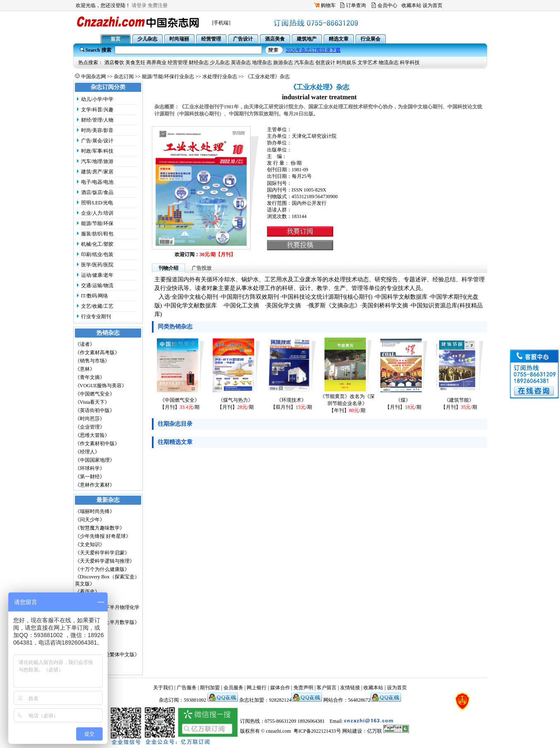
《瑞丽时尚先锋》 (95, 511)
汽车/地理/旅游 (97, 161)
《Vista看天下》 (93, 402)
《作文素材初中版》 (97, 444)
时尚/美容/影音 (97, 130)
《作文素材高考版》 (97, 352)
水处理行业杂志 (220, 77)
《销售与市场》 (92, 361)
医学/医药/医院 (97, 265)
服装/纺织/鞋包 (97, 234)
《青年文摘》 (90, 377)
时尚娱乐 (346, 62)
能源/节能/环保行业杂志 (168, 77)
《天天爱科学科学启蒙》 (102, 553)
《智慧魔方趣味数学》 (100, 528)
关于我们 (163, 688)
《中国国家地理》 (95, 460)
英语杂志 (241, 62)
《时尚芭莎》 (90, 419)
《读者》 (85, 344)
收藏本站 (411, 5)
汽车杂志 (304, 62)
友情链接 (350, 688)
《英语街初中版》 (95, 410)
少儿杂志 (220, 62)
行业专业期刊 (96, 316)
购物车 (328, 5)
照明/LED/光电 (97, 203)
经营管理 (178, 62)
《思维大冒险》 (92, 435)
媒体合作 (280, 688)
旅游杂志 (283, 62)
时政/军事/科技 (97, 151)
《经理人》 (87, 452)
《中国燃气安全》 (95, 394)
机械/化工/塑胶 (97, 244)
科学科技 (410, 62)
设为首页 (433, 5)
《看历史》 (87, 592)
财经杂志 (199, 62)
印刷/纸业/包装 (97, 254)
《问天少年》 (90, 520)
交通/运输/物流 (97, 285)
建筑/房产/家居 (97, 172)
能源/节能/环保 (97, 223)
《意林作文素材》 (95, 485)
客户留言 (327, 688)
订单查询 (356, 5)
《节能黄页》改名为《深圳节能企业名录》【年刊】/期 (347, 403)
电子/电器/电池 (97, 182)
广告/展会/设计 (97, 141)
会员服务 (233, 688)
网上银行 (257, 688)
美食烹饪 (135, 62)
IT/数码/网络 (95, 296)
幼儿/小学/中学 (97, 99)
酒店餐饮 (114, 62)
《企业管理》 (90, 427)
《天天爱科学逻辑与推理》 (105, 561)
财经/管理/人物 (97, 120)
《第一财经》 (90, 477)
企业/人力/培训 (97, 213)
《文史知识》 (90, 544)
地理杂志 (262, 62)
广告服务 (187, 688)
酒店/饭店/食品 (97, 192)
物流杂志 (389, 62)
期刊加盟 (210, 688)
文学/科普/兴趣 (97, 110)
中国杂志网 (94, 77)
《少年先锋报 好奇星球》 (103, 536)
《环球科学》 (90, 468)
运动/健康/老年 (97, 275)
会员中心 (387, 5)
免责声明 (303, 688)
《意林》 (85, 369)
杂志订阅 (124, 77)
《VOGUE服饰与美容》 (101, 386)
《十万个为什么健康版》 (102, 569)
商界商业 (156, 62)
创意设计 (325, 62)
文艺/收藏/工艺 (97, 306)
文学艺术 (368, 62)
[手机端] (221, 23)
